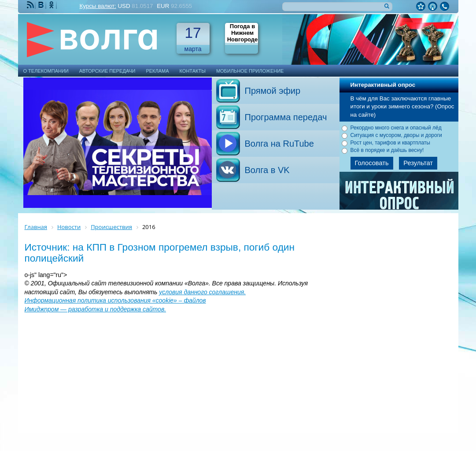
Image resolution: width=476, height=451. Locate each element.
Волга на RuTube (279, 144)
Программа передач (286, 117)
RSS (31, 5)
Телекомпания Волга (96, 39)
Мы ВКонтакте (42, 5)
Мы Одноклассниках (52, 5)
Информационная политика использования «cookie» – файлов (115, 300)
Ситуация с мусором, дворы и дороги (396, 135)
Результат (418, 163)
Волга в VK (267, 170)
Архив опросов (399, 194)
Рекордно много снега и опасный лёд (396, 128)
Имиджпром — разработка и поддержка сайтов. (96, 309)
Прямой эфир (273, 91)
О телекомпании (46, 71)
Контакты (193, 71)
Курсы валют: (98, 6)
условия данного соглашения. (202, 292)
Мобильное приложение (250, 71)
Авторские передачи (107, 71)
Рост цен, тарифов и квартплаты (391, 143)
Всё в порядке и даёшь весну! (387, 150)
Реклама (157, 71)
